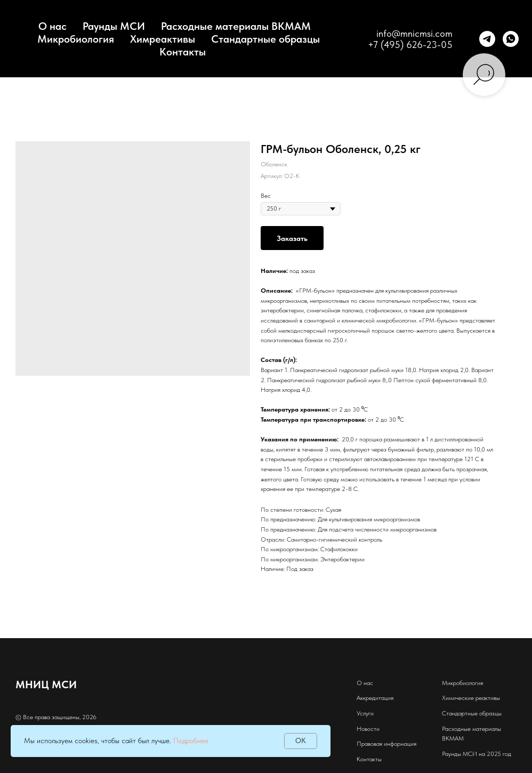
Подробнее (191, 740)
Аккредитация (375, 698)
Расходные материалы (471, 729)
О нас (365, 683)
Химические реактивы (471, 698)
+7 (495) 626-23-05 (410, 45)
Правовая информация (386, 744)
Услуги (365, 713)
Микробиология (76, 39)
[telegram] (487, 39)
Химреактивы (163, 39)
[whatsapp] (511, 39)
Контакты (183, 52)
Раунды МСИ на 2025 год (477, 754)
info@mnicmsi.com (414, 33)
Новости (368, 729)
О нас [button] (53, 26)
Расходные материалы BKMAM (236, 26)
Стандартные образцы (265, 39)
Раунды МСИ (114, 26)
